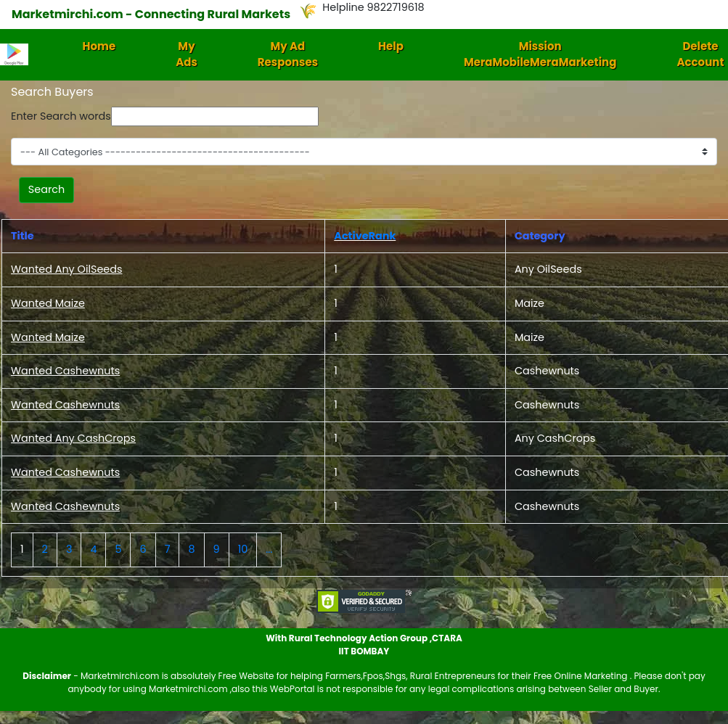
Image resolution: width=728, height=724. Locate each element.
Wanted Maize (48, 303)
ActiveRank (365, 236)
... (269, 549)
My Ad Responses (288, 54)
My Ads (187, 54)
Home (99, 46)
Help (391, 46)
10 (243, 549)
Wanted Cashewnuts (65, 371)
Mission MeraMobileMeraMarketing (540, 54)
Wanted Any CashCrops (73, 438)
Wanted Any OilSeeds (67, 269)
